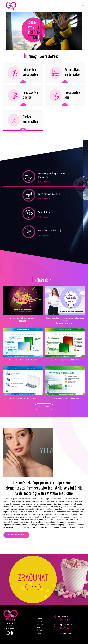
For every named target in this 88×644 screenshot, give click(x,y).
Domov (40, 615)
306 (38, 627)
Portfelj (40, 621)
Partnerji (40, 624)
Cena (39, 634)
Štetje (33, 587)
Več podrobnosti (44, 182)
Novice (39, 618)
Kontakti (40, 631)
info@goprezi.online (65, 633)
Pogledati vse (44, 407)
